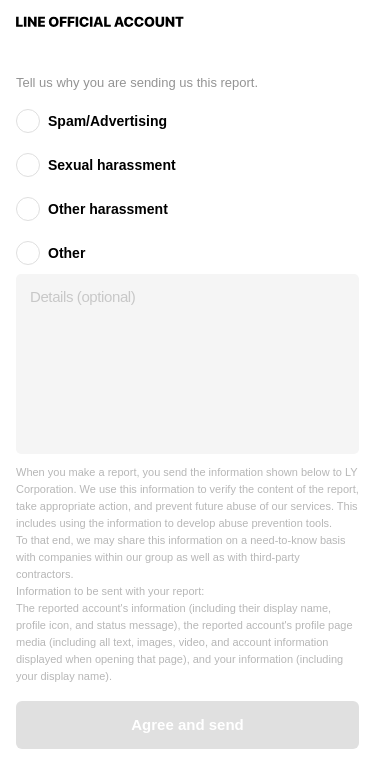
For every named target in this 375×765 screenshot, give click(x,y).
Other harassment (108, 209)
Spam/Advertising (107, 121)
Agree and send (187, 724)
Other (66, 253)
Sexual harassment (112, 165)
